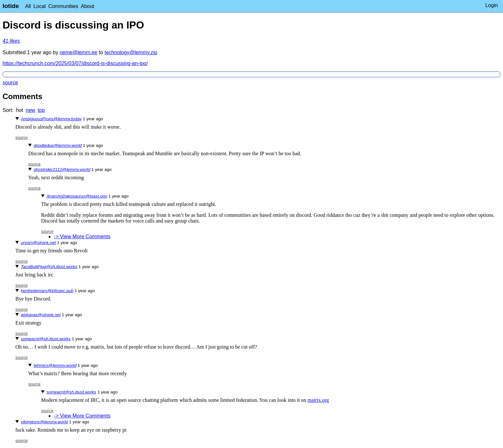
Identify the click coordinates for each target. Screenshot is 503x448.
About (88, 6)
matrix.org (318, 400)
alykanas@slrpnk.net (41, 315)
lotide (11, 6)
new (30, 110)
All (28, 6)
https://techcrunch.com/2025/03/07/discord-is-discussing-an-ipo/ (75, 63)
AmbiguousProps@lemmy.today (51, 119)
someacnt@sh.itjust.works (46, 339)
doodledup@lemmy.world (58, 145)
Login (492, 5)
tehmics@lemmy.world (55, 365)
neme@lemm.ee (79, 52)
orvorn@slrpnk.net (38, 243)
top (41, 110)
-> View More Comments (82, 237)
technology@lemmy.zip (131, 52)
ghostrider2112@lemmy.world (62, 169)
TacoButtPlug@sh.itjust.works (49, 267)
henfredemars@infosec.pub (47, 291)
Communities (63, 6)
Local (39, 6)
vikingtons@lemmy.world (44, 422)
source (10, 83)
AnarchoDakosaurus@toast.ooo (77, 196)
